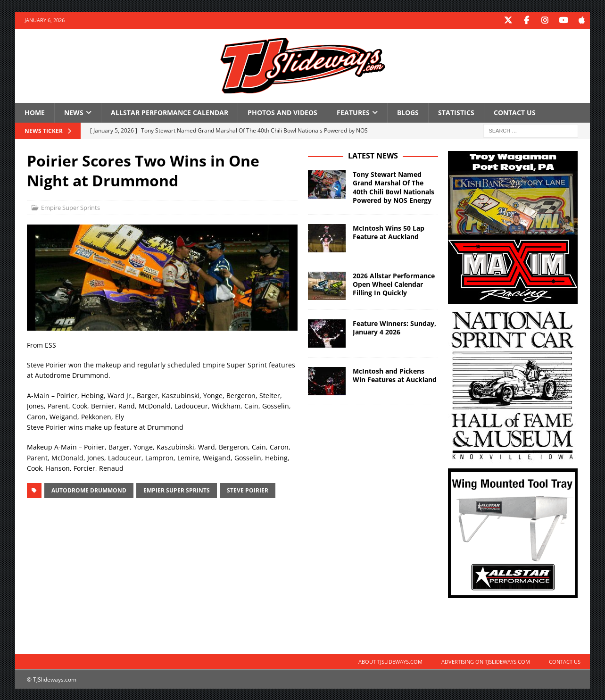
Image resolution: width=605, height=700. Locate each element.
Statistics (456, 112)
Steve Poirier (248, 490)
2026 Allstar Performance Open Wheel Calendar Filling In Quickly (394, 284)
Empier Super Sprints (177, 490)
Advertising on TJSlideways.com (486, 661)
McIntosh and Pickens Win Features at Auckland (395, 375)
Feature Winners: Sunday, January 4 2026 (394, 327)
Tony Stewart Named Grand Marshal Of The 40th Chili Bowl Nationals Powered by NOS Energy (394, 187)
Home (35, 112)
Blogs (408, 112)
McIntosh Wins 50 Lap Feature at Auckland (389, 232)
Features (353, 112)
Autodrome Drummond (89, 490)
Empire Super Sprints (70, 207)
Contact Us (515, 112)
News (74, 112)
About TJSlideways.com (390, 661)
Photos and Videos (282, 112)
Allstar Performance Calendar (170, 112)
